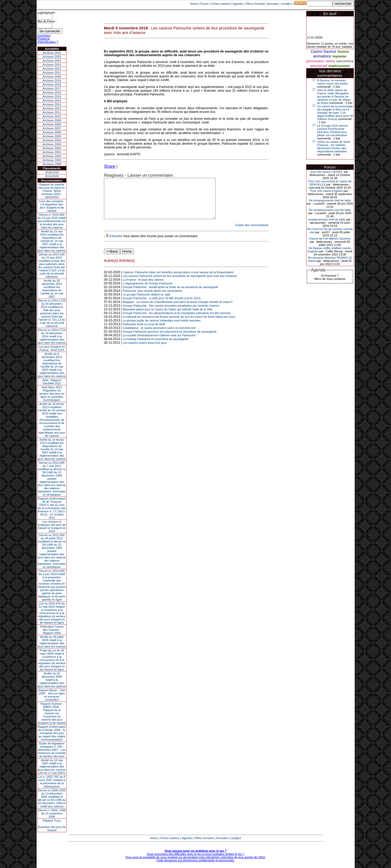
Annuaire (273, 4)
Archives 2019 (52, 81)
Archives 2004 (52, 140)
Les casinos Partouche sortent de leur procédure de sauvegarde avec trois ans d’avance (180, 284)
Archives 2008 (52, 124)
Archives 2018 (52, 85)
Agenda (238, 4)
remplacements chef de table (326, 219)
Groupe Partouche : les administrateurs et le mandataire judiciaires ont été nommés (177, 321)
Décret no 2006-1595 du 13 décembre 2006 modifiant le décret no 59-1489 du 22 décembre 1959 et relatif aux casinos (52, 798)
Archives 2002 (52, 148)
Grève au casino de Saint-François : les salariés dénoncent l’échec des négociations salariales (334, 147)
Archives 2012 (52, 108)
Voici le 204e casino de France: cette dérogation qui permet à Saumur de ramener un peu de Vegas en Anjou (334, 96)
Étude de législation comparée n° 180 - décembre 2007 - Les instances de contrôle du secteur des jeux (52, 750)
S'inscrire (116, 244)
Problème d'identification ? (48, 40)
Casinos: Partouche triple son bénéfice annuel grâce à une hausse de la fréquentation (178, 280)
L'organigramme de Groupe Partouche (148, 291)
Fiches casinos (221, 4)
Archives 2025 (52, 57)
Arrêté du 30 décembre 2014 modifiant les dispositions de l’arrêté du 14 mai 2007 (52, 289)
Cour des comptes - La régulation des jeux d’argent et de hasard (52, 206)
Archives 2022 (52, 69)
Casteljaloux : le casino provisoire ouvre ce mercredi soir (159, 336)
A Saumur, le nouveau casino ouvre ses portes (333, 82)
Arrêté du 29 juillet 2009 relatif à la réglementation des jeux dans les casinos (52, 642)
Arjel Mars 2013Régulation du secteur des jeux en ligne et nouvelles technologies (52, 394)
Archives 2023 (52, 65)
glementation (315, 61)
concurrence (345, 61)
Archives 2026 (52, 53)
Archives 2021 (52, 73)
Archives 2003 (52, 144)
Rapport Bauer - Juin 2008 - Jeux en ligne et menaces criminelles (52, 695)
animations (322, 56)
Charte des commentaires (252, 233)
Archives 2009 (52, 120)
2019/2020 (52, 176)
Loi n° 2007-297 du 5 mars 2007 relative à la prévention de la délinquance (52, 782)
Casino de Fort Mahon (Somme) (330, 239)
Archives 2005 (52, 136)
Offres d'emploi (255, 4)
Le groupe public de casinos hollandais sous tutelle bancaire (162, 328)
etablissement (339, 66)
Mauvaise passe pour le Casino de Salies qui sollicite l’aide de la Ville (168, 317)
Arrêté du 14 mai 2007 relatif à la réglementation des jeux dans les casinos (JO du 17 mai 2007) (52, 766)
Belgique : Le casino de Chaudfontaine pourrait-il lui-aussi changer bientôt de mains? (178, 310)
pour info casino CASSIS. (327, 172)
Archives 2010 (52, 116)
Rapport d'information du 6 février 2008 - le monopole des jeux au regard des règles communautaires (52, 733)
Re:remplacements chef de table (330, 200)
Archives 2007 (52, 128)
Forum (204, 4)
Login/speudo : (47, 12)
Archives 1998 (52, 164)
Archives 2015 (52, 96)
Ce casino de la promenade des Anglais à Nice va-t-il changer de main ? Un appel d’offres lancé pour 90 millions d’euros (335, 113)
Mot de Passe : (47, 21)
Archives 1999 (52, 160)
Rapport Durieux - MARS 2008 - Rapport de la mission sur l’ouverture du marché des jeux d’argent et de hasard (52, 713)
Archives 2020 (52, 77)
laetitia (330, 61)
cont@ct (286, 4)
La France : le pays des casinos (143, 288)
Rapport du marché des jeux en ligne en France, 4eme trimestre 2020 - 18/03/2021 (52, 191)
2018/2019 (52, 172)
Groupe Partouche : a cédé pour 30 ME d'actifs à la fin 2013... (163, 306)
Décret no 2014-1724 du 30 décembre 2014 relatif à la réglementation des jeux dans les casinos (52, 336)
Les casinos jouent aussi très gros (145, 351)
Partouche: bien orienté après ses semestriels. (153, 299)
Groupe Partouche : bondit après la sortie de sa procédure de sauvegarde (170, 295)
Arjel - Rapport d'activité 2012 (52, 382)
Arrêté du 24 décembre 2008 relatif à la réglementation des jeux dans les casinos (52, 680)
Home (194, 4)
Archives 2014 (52, 100)
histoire (343, 52)
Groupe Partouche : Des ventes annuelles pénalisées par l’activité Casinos (171, 314)
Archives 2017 (52, 89)
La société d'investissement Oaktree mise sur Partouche (159, 343)
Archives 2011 (52, 112)
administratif (319, 66)
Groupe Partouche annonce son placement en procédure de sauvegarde (170, 340)
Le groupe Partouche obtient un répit (146, 302)
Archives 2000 (52, 156)
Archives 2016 (52, 92)
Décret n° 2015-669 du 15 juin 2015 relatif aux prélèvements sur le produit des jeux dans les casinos (52, 221)
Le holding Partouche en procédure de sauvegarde (156, 347)
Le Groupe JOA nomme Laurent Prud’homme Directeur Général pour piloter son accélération (333, 130)
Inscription (44, 36)
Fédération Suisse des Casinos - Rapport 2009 (52, 630)
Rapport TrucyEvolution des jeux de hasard (52, 825)
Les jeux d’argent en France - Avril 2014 (52, 348)
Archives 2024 (52, 61)
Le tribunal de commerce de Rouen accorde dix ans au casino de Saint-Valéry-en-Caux (179, 325)
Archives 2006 (52, 132)
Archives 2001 (52, 152)
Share (110, 166)
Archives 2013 (52, 104)
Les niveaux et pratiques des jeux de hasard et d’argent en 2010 (52, 526)
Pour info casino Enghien (327, 191)
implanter (340, 56)
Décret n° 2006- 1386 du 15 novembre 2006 (52, 813)
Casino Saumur (324, 51)
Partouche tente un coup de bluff (144, 332)
